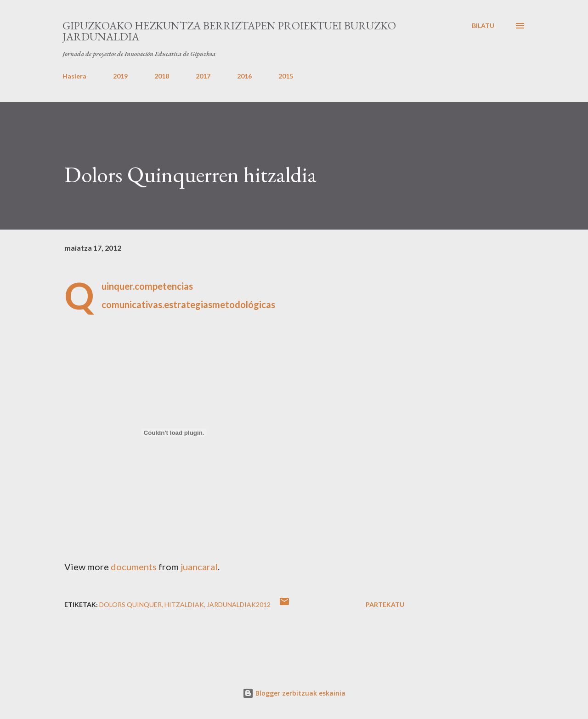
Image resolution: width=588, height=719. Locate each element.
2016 (244, 76)
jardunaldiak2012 (239, 604)
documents (134, 567)
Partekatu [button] (385, 604)
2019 (120, 76)
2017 (203, 76)
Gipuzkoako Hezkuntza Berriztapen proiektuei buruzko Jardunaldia (229, 31)
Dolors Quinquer (130, 604)
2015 (286, 76)
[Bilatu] (483, 26)
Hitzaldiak (184, 604)
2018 (162, 76)
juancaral (199, 567)
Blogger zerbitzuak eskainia (294, 693)
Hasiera (74, 76)
